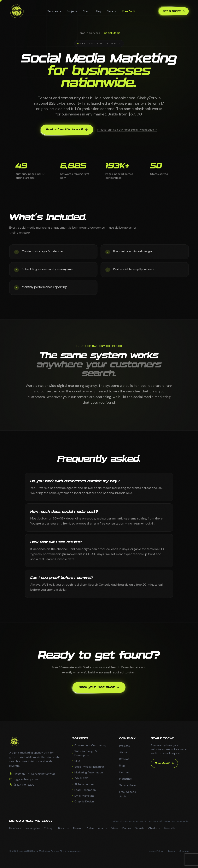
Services (54, 11)
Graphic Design (83, 801)
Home (82, 33)
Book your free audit (99, 687)
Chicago (49, 828)
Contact (125, 772)
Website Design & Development (85, 753)
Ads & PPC (80, 778)
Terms (171, 851)
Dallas (90, 828)
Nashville (170, 828)
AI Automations (83, 784)
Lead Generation (84, 790)
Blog (99, 11)
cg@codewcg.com (26, 779)
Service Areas (128, 785)
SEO (76, 761)
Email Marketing (83, 796)
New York (15, 828)
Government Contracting (89, 745)
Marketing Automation (87, 772)
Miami (115, 828)
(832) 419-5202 (24, 785)
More (112, 11)
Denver (127, 828)
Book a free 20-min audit (67, 130)
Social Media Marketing (88, 767)
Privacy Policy (155, 851)
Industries (125, 779)
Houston (64, 828)
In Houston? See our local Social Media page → (127, 130)
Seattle (140, 828)
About (87, 11)
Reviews (124, 759)
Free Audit (129, 11)
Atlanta (103, 828)
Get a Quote (174, 11)
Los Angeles (32, 828)
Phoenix (78, 828)
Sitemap (184, 851)
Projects (72, 11)
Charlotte (154, 828)
